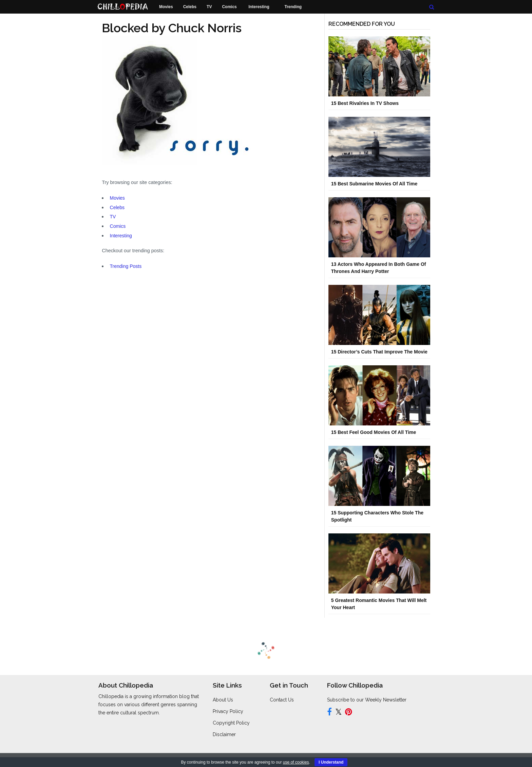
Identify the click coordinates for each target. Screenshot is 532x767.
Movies (117, 198)
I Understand (331, 762)
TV (113, 217)
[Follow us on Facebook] (329, 713)
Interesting (121, 236)
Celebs (117, 207)
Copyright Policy (231, 723)
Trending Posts (126, 266)
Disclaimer (224, 734)
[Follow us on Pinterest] (349, 713)
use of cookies (296, 762)
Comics (118, 226)
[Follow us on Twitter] (338, 713)
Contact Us (282, 700)
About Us (223, 700)
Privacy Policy (228, 711)
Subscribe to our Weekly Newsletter (367, 700)
